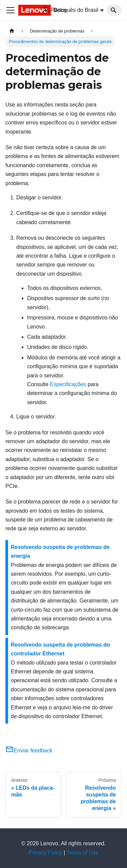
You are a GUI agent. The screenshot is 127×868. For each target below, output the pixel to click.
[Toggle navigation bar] (10, 10)
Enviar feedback (29, 751)
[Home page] (12, 31)
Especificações (68, 384)
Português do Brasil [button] (71, 10)
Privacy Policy (45, 853)
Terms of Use (83, 853)
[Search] (114, 10)
